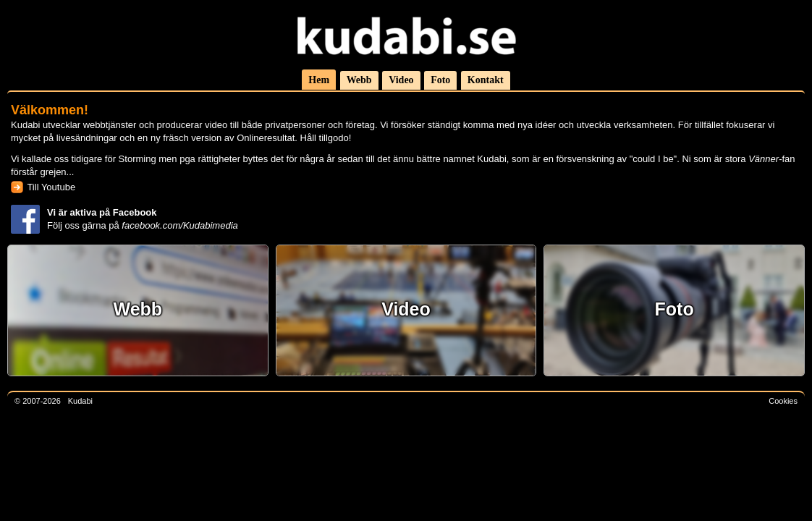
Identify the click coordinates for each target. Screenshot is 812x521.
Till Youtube (51, 187)
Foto (440, 80)
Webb (359, 80)
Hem (319, 80)
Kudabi (80, 401)
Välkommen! (50, 110)
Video (401, 80)
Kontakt (486, 80)
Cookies (783, 401)
